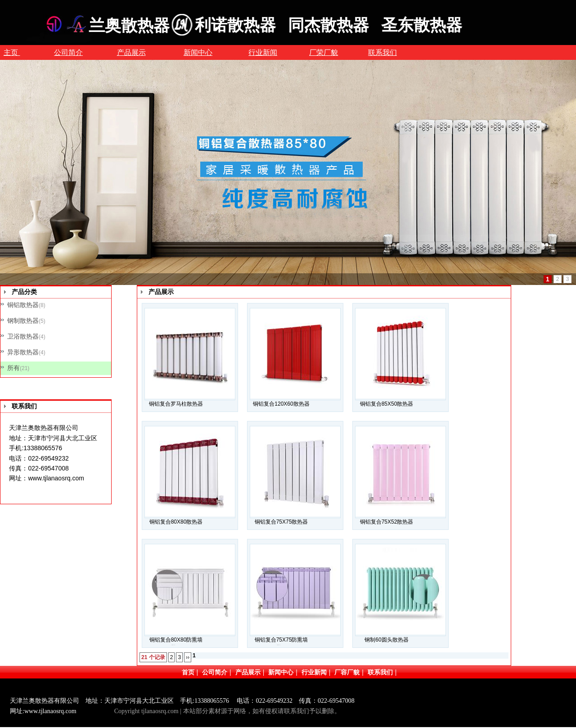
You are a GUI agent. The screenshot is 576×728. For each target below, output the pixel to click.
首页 (188, 672)
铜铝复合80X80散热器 (176, 522)
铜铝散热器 (23, 305)
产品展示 (248, 672)
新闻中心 (281, 672)
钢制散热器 (23, 321)
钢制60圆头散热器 (386, 640)
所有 (13, 368)
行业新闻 (314, 672)
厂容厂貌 (347, 672)
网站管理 (99, 711)
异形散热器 (23, 352)
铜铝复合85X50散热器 (387, 404)
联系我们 (380, 672)
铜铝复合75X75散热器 (281, 522)
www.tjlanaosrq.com (56, 478)
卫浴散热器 (23, 336)
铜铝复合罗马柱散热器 (176, 404)
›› (188, 657)
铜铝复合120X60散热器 (281, 404)
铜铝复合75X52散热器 (387, 522)
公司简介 (215, 672)
